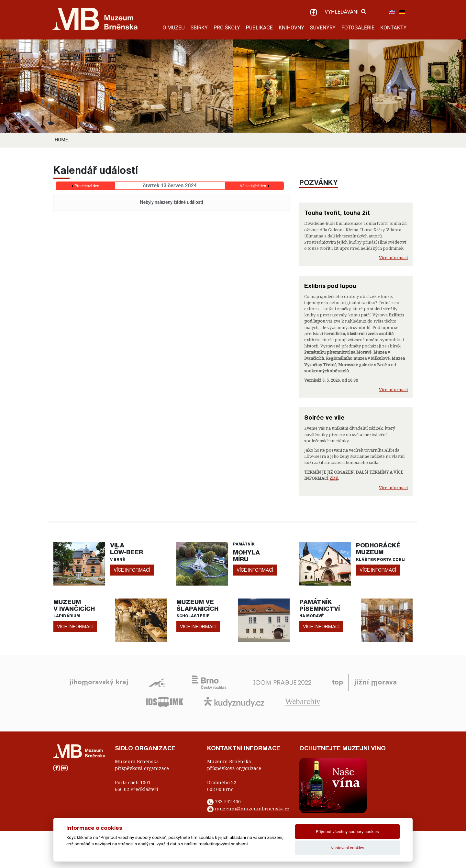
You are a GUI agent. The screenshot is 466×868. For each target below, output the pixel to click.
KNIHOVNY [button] (291, 28)
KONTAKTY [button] (393, 28)
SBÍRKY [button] (199, 28)
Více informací (393, 258)
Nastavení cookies (347, 848)
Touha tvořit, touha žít (337, 213)
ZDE (334, 478)
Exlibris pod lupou (330, 286)
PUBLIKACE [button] (259, 28)
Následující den (253, 186)
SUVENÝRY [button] (323, 28)
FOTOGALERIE (358, 28)
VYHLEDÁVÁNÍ (345, 12)
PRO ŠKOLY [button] (227, 28)
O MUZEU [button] (173, 28)
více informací (132, 570)
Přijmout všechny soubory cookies (347, 832)
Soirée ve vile (324, 417)
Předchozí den (87, 186)
